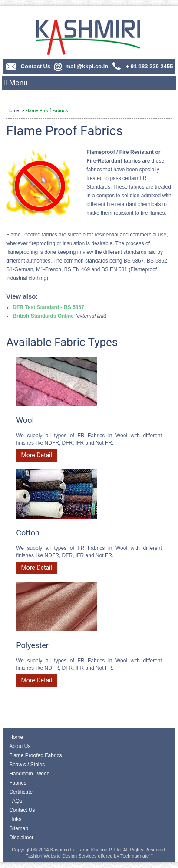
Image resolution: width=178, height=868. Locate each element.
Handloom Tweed (29, 774)
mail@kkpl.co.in (81, 66)
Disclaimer (21, 838)
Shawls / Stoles (27, 765)
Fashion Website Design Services (61, 856)
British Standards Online (43, 316)
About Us (20, 746)
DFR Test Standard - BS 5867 (48, 307)
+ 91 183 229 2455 (142, 66)
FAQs (16, 801)
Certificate (21, 792)
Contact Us (28, 66)
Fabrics (18, 783)
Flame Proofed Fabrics (35, 755)
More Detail (37, 455)
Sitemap (19, 828)
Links (15, 819)
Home (13, 111)
